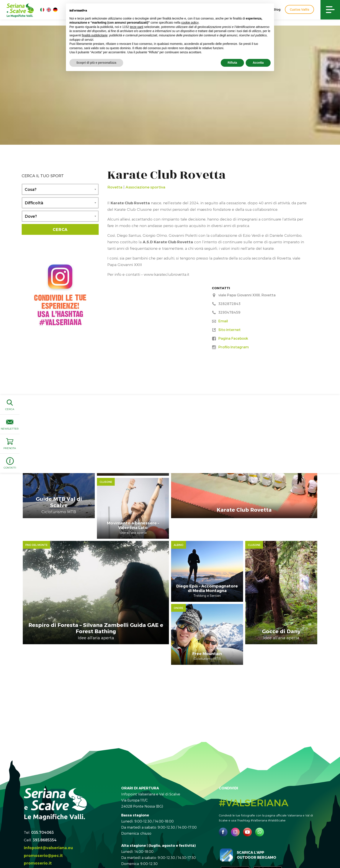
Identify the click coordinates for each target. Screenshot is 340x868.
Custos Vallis (299, 9)
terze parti (137, 27)
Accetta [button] (258, 63)
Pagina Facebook (233, 338)
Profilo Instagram (234, 347)
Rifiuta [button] (232, 63)
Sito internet (230, 330)
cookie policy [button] (190, 23)
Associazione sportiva (145, 187)
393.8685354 (45, 809)
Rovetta (115, 187)
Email (223, 321)
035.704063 (42, 801)
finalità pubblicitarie (95, 35)
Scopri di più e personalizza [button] (96, 63)
